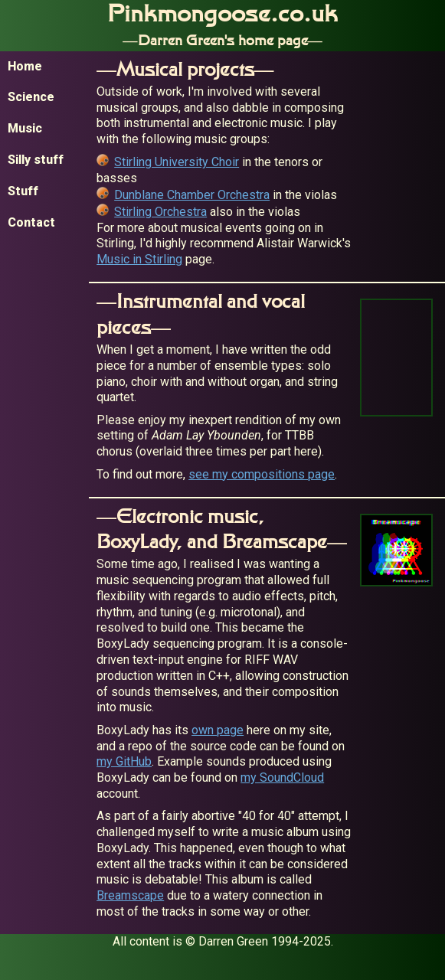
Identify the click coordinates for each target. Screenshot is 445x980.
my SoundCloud (282, 777)
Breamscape (130, 895)
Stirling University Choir (177, 162)
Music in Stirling (139, 259)
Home (25, 66)
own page (218, 730)
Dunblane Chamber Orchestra (192, 195)
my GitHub (124, 761)
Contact (31, 222)
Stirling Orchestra (160, 212)
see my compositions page (262, 474)
